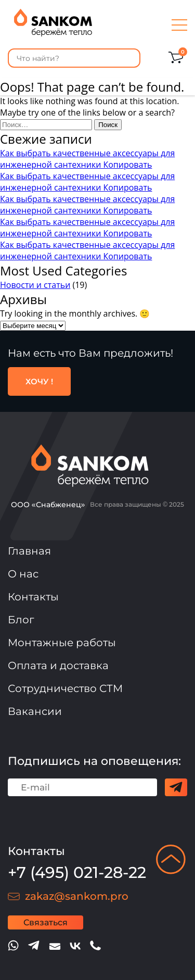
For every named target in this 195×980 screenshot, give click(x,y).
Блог (21, 620)
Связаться (45, 922)
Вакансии (35, 711)
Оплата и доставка (58, 665)
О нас (23, 574)
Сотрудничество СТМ (65, 688)
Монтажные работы (62, 643)
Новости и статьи (35, 285)
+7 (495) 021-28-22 (77, 872)
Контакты (33, 597)
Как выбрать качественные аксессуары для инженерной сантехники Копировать (87, 159)
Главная (29, 551)
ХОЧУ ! (39, 381)
